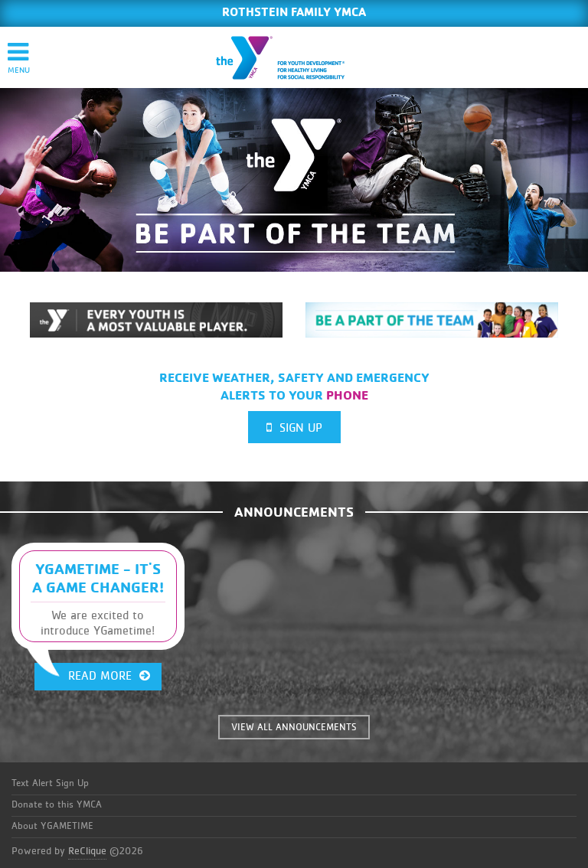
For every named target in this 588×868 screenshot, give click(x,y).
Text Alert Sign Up (50, 783)
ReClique (87, 851)
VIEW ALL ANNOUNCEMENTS (294, 728)
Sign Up (294, 427)
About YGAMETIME (52, 826)
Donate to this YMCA (57, 805)
